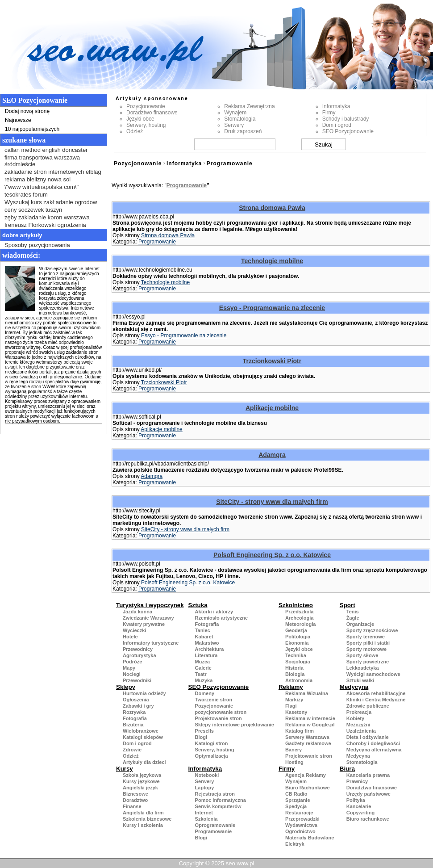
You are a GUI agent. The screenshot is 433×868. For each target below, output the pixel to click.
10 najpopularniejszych (32, 129)
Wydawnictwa (301, 825)
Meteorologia (300, 624)
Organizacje (360, 624)
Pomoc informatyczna (221, 800)
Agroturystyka (139, 655)
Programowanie (230, 164)
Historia (294, 668)
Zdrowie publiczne (368, 706)
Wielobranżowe (141, 731)
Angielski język (140, 788)
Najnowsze (18, 120)
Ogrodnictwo (300, 831)
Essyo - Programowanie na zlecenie (272, 308)
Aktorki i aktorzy (214, 612)
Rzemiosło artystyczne (222, 618)
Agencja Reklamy (306, 775)
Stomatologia (240, 119)
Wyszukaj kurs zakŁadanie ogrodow (51, 202)
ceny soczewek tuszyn (33, 210)
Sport (348, 605)
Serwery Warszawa (307, 737)
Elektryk (295, 844)
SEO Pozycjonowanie (348, 131)
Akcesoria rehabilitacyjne (376, 693)
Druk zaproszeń (243, 131)
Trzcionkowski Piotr (272, 361)
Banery (294, 750)
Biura (347, 769)
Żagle (353, 618)
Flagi (291, 706)
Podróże (132, 662)
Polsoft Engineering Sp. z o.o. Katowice (272, 555)
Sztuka (198, 605)
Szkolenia (206, 819)
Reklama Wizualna (307, 693)
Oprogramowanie (215, 825)
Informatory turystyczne (151, 643)
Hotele (130, 637)
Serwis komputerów (218, 806)
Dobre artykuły (22, 235)
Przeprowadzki (302, 819)
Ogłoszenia (136, 700)
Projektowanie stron (219, 718)
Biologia (295, 674)
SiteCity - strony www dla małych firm (272, 502)
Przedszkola (300, 612)
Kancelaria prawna (368, 775)
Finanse (132, 806)
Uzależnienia (361, 731)
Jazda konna (137, 612)
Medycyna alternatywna (374, 750)
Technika (296, 655)
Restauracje (299, 813)
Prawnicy (357, 781)
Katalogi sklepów (143, 737)
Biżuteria (133, 725)
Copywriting (361, 813)
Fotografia (207, 624)
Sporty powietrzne (368, 662)
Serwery (234, 125)
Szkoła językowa (142, 775)
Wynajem (235, 113)
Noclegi (132, 674)
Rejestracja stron (215, 794)
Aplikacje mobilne (272, 408)
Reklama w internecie (310, 718)
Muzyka (204, 680)
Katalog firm (300, 731)
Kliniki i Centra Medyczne (376, 700)
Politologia (298, 637)
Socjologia (298, 662)
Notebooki (207, 775)
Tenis (353, 612)
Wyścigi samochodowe (373, 674)
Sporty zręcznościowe (372, 630)
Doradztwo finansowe (152, 113)
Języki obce (140, 119)
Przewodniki (137, 680)
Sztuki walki (360, 680)
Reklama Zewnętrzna (249, 106)
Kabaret (204, 637)
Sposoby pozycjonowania (37, 245)
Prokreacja (359, 712)
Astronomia (299, 680)
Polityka (356, 800)
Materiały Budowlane (310, 838)
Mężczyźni (358, 725)
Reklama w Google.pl (310, 725)
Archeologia (300, 618)
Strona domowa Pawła (272, 208)
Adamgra (272, 455)
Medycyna (354, 687)
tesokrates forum (26, 195)
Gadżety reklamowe (308, 743)
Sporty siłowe (362, 655)
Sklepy (126, 687)
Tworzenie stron (214, 700)
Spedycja (296, 806)
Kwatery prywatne (144, 624)
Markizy (294, 700)
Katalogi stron (212, 743)
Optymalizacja (212, 756)
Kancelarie (359, 806)
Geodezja (296, 630)
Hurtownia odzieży (144, 693)
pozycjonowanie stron (221, 712)
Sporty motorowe (366, 649)
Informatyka (336, 106)
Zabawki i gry (138, 706)
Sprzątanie (298, 800)
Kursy (125, 769)
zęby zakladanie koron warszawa (47, 217)
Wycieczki (134, 630)
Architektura (210, 649)
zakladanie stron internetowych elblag (53, 172)
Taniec (203, 630)
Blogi (201, 737)
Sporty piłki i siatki (368, 643)
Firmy (329, 113)
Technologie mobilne (272, 261)
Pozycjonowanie (146, 106)
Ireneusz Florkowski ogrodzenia (45, 225)
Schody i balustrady (346, 119)
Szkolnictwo (296, 605)
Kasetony (296, 712)
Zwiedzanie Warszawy (148, 618)
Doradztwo (135, 800)
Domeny (205, 693)
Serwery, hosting (146, 125)
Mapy (129, 668)
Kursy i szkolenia (143, 825)
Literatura (206, 655)
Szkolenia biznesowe (147, 819)
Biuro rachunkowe (368, 819)
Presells (204, 731)
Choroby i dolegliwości (373, 743)
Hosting (294, 762)
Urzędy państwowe (368, 794)
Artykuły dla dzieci (144, 762)
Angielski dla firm (143, 813)
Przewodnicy (138, 649)
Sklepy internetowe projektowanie (235, 725)
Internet (204, 813)
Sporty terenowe (366, 637)
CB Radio (296, 794)
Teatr (201, 674)
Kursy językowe (141, 781)
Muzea (203, 662)
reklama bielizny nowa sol (37, 179)
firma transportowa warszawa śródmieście (42, 161)
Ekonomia (297, 643)
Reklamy (291, 687)
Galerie (203, 668)
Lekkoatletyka (363, 668)
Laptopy (205, 788)
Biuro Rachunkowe (308, 788)
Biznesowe (135, 794)
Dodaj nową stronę (27, 111)
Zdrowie (132, 750)
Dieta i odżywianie (368, 737)
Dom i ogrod (337, 125)
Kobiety (355, 718)
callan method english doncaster (46, 150)
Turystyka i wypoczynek (150, 605)
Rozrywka (134, 712)
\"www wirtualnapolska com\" (42, 187)
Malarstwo (207, 643)
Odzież (135, 131)
